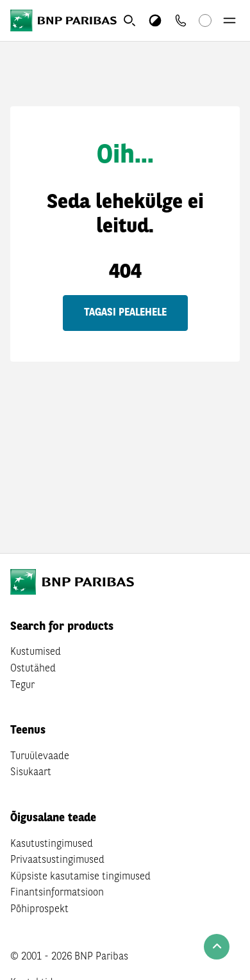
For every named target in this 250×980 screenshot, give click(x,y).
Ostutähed (33, 669)
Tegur (22, 686)
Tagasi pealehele (125, 313)
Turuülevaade (40, 757)
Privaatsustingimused (57, 860)
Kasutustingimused (52, 844)
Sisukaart (31, 773)
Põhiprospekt (39, 910)
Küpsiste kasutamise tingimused (80, 877)
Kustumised (36, 652)
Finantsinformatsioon (57, 893)
